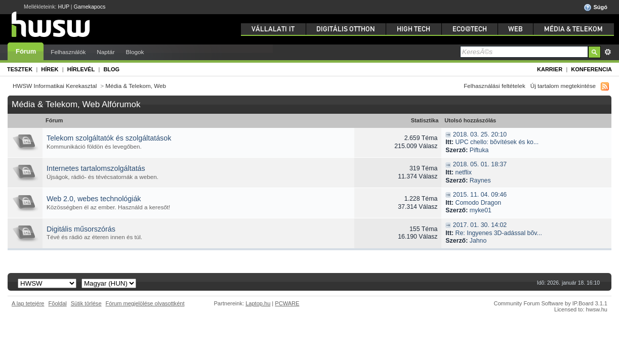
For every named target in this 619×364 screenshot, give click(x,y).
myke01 (481, 210)
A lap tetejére (28, 303)
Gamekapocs (90, 7)
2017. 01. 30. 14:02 (480, 225)
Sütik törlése (86, 303)
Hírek (50, 69)
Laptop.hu (258, 303)
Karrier (550, 69)
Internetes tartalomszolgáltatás (96, 168)
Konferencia (591, 69)
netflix (464, 172)
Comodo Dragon (479, 203)
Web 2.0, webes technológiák (94, 199)
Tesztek (20, 69)
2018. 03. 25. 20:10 (480, 134)
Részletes (608, 52)
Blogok (135, 52)
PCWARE (287, 303)
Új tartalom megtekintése (563, 86)
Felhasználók (68, 52)
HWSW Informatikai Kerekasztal (55, 86)
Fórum (26, 51)
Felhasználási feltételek (494, 86)
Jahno (478, 241)
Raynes (480, 180)
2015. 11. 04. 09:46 (480, 195)
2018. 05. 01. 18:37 (480, 164)
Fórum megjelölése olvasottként (145, 303)
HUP (64, 7)
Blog (111, 69)
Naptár (106, 52)
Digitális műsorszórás (81, 229)
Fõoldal (58, 303)
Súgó (595, 8)
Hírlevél (81, 69)
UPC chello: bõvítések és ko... (497, 142)
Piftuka (479, 150)
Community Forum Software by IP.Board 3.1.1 (550, 303)
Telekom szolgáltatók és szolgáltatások (109, 138)
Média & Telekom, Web (136, 86)
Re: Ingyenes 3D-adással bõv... (499, 233)
